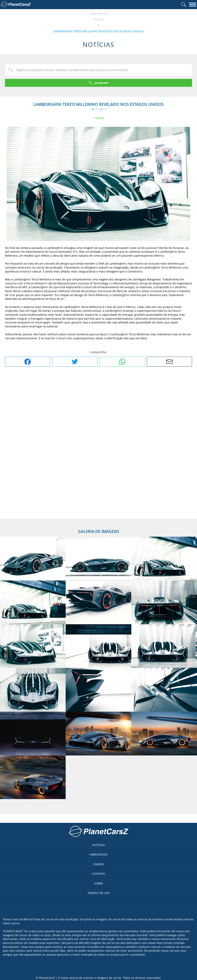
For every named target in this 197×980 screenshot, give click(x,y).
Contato (98, 874)
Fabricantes (98, 854)
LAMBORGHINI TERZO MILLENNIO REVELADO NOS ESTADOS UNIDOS (99, 31)
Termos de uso (99, 893)
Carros (98, 864)
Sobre (98, 883)
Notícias (99, 19)
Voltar (100, 118)
